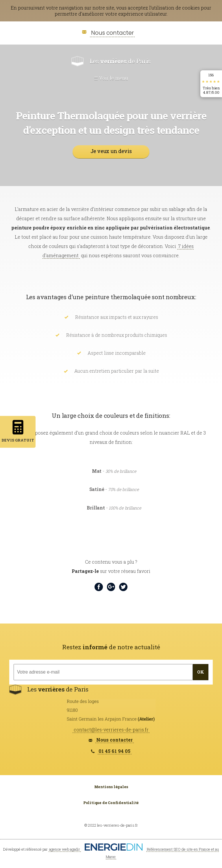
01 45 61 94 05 (114, 751)
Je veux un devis (111, 151)
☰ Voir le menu (111, 78)
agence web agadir (65, 849)
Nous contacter (112, 33)
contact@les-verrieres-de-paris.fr (111, 730)
